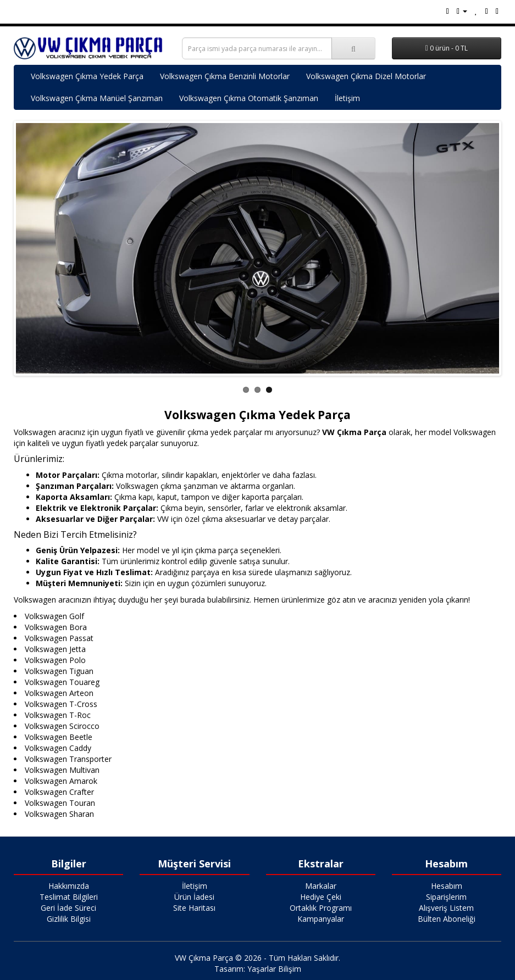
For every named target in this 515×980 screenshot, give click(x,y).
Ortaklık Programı (321, 908)
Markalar (321, 886)
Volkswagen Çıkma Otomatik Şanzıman (249, 98)
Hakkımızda (69, 886)
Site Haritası (194, 908)
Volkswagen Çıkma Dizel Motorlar (366, 76)
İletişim (347, 98)
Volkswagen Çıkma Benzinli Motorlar (225, 76)
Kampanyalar (321, 919)
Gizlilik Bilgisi (69, 919)
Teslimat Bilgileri (69, 897)
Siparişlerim (446, 897)
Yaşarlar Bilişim (274, 969)
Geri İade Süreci (68, 908)
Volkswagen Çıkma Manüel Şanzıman (97, 98)
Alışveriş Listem (446, 908)
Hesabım (447, 886)
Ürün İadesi (194, 897)
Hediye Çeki (321, 897)
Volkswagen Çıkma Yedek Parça (87, 76)
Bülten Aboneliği (447, 919)
